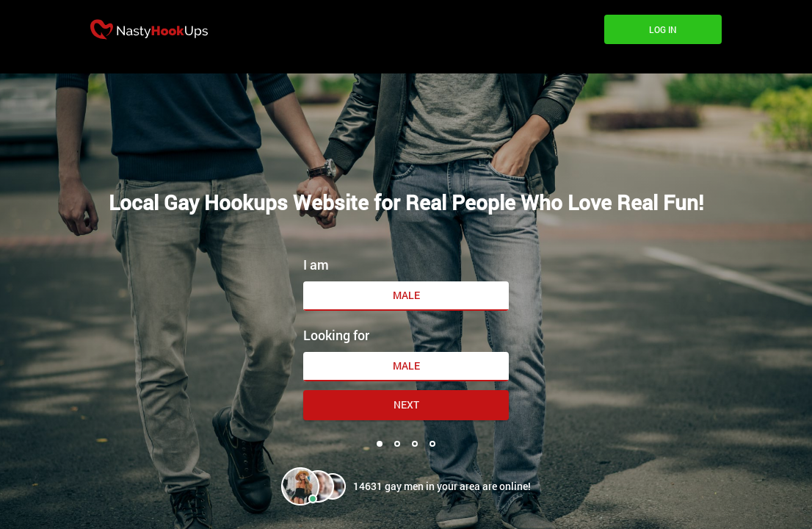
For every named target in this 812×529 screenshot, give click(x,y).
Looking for (336, 335)
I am (316, 264)
